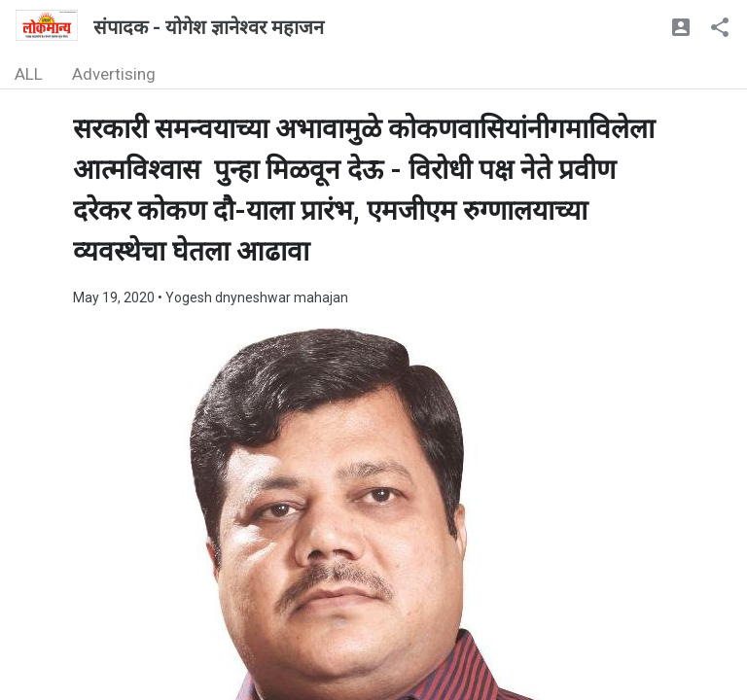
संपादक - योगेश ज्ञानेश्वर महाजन (209, 27)
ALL (29, 74)
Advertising (114, 74)
